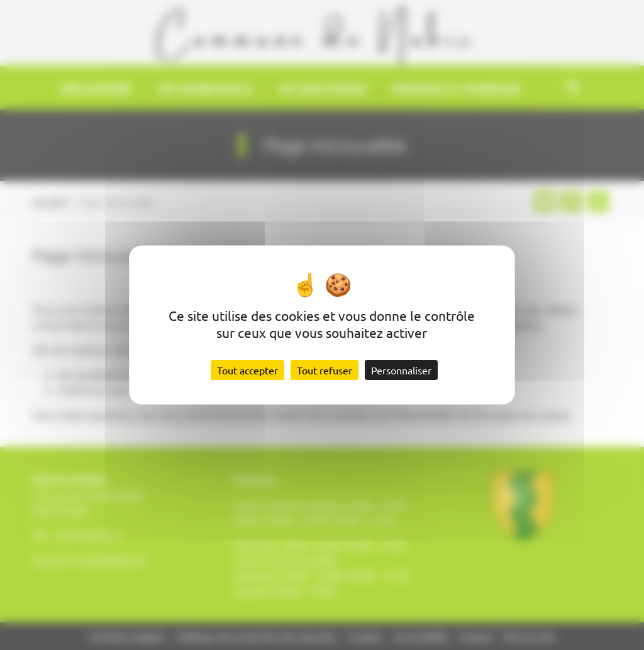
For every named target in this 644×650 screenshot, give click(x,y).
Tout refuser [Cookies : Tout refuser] (325, 370)
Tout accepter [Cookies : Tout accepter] (247, 370)
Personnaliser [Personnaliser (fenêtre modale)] (401, 370)
